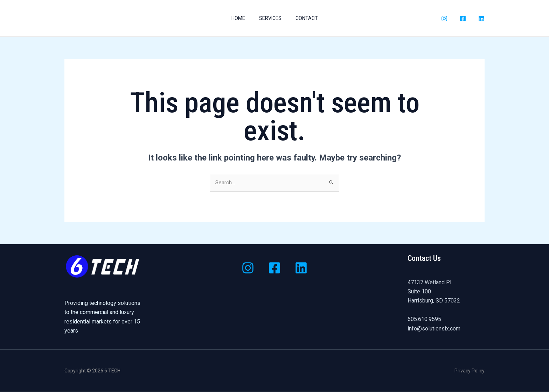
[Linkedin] (301, 268)
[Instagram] (444, 19)
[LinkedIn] (481, 19)
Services (270, 18)
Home (235, 18)
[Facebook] (463, 19)
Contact (310, 18)
